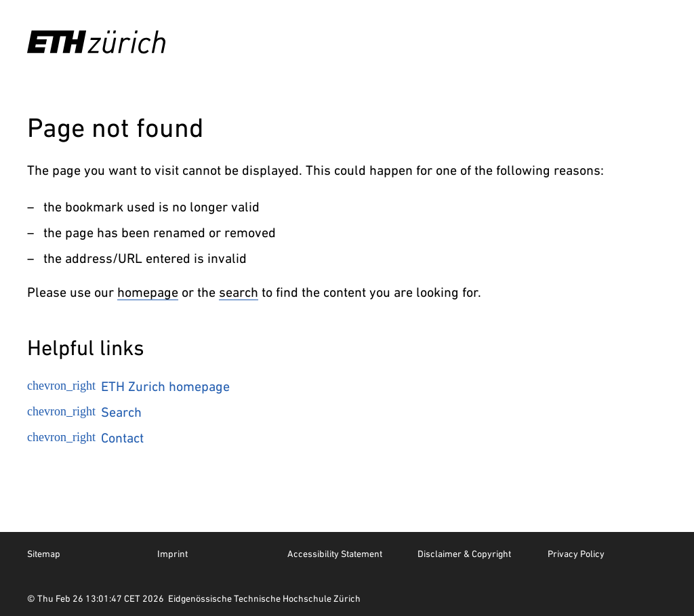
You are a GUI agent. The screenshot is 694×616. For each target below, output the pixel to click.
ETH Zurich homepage (128, 386)
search (239, 292)
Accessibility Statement (335, 554)
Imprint (172, 554)
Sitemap (44, 554)
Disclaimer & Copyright (464, 554)
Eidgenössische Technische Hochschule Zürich (264, 598)
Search (84, 412)
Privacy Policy (576, 554)
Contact (85, 438)
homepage (148, 292)
